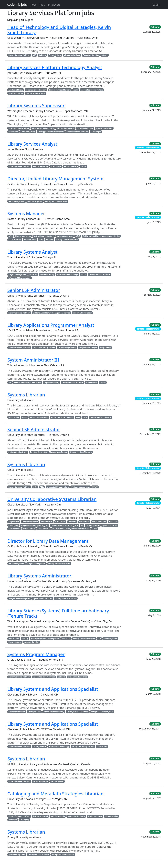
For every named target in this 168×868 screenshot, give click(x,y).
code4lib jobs (17, 5)
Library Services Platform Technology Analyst (55, 67)
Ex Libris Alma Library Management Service (101, 236)
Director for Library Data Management (48, 541)
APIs (10, 236)
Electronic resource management (45, 639)
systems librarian (16, 93)
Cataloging (13, 525)
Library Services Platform (19, 55)
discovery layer (57, 781)
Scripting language (85, 128)
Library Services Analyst (32, 144)
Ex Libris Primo (15, 240)
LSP (34, 55)
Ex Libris (42, 55)
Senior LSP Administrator (34, 290)
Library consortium (104, 128)
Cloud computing (28, 132)
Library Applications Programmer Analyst (51, 325)
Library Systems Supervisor (36, 106)
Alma (59, 55)
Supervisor (13, 132)
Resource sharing (40, 166)
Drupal (103, 383)
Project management (18, 274)
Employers (54, 5)
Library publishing (23, 236)
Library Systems (93, 525)
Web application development (51, 132)
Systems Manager (26, 214)
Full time (155, 27)
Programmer (105, 348)
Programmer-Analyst (88, 348)
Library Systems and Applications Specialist (53, 689)
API (10, 383)
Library (105, 55)
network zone (14, 529)
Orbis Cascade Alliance (77, 677)
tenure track (14, 639)
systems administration (19, 128)
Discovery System (35, 201)
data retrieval (47, 522)
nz (82, 525)
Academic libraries (91, 55)
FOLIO (83, 166)
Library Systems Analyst (32, 252)
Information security (65, 128)
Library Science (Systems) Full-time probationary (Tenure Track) (58, 613)
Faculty (25, 639)
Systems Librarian (26, 395)
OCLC (78, 236)
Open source (56, 166)
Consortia (72, 522)
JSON (85, 417)
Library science (15, 642)
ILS (47, 525)
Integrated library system (92, 90)
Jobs (34, 5)
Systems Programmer (67, 348)
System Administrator (36, 93)
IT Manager (96, 132)
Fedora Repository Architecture (28, 383)
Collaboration (29, 529)
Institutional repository (44, 236)
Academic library (16, 90)
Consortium (84, 522)
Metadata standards (76, 816)
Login (156, 5)
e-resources (60, 522)
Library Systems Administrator (39, 576)
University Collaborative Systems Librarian (52, 499)
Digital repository (51, 383)
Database (66, 639)
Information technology (36, 90)
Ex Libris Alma (30, 240)
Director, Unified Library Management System (55, 179)
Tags (42, 5)
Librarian (33, 274)
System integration (17, 855)
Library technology (72, 55)
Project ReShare (71, 166)
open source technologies (43, 128)
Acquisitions (14, 522)
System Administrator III (33, 360)
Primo (51, 55)
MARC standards (99, 522)
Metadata (113, 522)
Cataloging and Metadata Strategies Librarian (55, 794)
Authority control (40, 816)
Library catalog (111, 816)
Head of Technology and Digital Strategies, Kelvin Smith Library (59, 30)
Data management (17, 201)
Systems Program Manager (36, 654)
